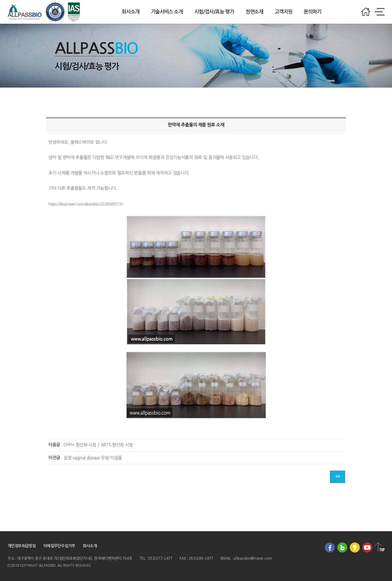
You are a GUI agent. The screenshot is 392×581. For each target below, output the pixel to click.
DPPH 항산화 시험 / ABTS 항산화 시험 (98, 445)
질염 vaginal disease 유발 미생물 (93, 458)
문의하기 (312, 12)
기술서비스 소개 (167, 12)
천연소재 (254, 12)
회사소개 (130, 12)
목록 (337, 477)
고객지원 (283, 12)
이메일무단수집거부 (59, 546)
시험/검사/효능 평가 (214, 12)
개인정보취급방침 (22, 546)
